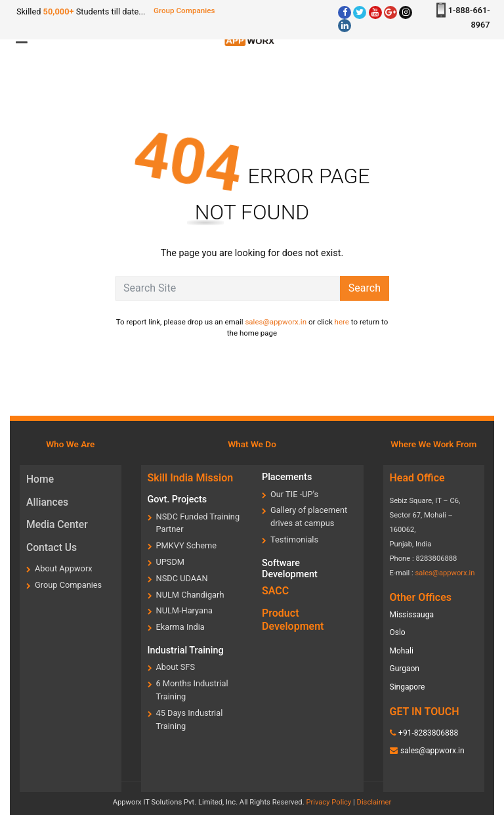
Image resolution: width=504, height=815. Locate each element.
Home (40, 479)
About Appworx (64, 568)
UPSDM (171, 562)
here (342, 322)
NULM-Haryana (185, 610)
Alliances (47, 502)
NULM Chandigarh (190, 595)
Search (365, 288)
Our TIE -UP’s (294, 494)
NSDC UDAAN (182, 578)
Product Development (293, 619)
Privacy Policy (328, 802)
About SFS (176, 667)
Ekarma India (180, 627)
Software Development (290, 569)
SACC (275, 591)
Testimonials (294, 540)
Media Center (57, 524)
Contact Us (52, 547)
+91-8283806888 (428, 733)
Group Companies (184, 11)
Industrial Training (186, 650)
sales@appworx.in (276, 322)
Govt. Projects (178, 499)
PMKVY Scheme (186, 545)
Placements (287, 477)
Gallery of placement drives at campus (309, 517)
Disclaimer (374, 802)
